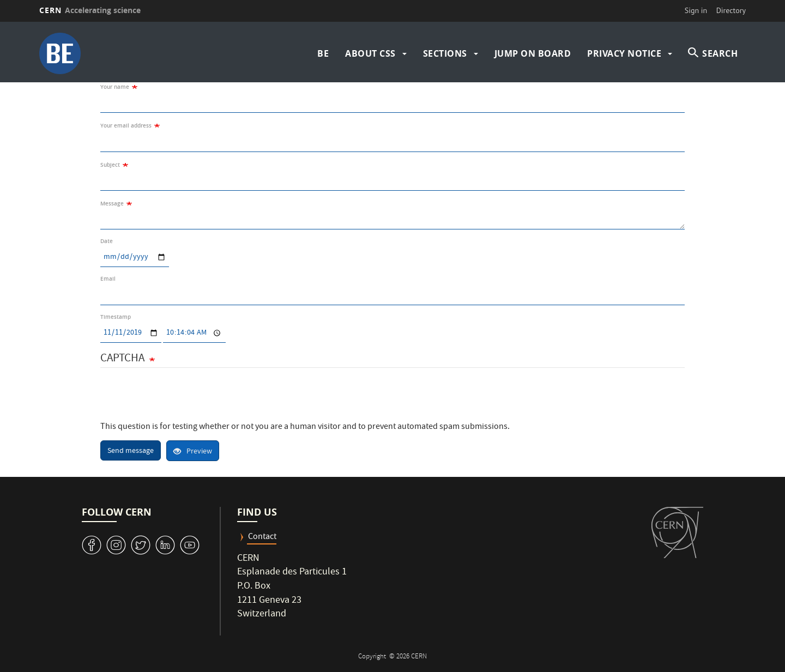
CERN (90, 10)
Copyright (373, 657)
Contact (262, 538)
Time (163, 323)
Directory (731, 10)
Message (112, 204)
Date (107, 241)
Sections (445, 53)
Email (108, 279)
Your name (115, 87)
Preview (193, 452)
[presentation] (183, 400)
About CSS (370, 53)
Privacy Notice (624, 53)
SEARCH (720, 53)
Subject (110, 165)
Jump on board (533, 53)
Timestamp (116, 317)
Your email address (126, 126)
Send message (131, 451)
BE (323, 53)
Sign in (696, 10)
